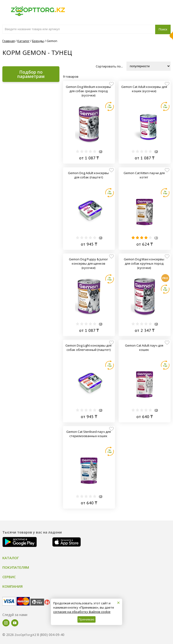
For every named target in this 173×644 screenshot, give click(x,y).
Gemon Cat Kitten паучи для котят (144, 175)
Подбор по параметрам (31, 74)
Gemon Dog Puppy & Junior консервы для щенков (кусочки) (88, 263)
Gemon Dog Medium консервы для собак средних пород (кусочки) (88, 91)
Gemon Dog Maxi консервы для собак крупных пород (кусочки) (144, 263)
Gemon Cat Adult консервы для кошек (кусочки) (144, 89)
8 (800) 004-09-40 (51, 635)
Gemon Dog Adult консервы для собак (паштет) (88, 175)
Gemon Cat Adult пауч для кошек (144, 348)
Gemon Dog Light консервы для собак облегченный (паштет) (88, 348)
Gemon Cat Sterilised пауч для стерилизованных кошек (89, 434)
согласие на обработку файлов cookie (82, 612)
